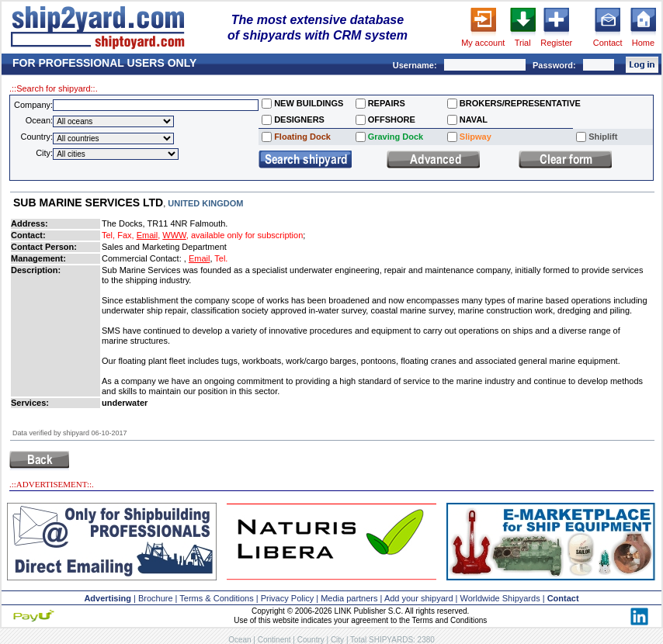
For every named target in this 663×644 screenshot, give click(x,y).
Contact (608, 43)
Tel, (108, 235)
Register (556, 43)
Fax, (125, 235)
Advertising (108, 598)
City (337, 640)
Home (643, 43)
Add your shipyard (419, 598)
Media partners (349, 598)
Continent (274, 640)
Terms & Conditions (216, 598)
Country (311, 640)
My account (483, 43)
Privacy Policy (287, 598)
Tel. (221, 258)
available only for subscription (247, 235)
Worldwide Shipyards (500, 598)
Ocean (240, 640)
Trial (523, 43)
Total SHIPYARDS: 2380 (392, 640)
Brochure (156, 598)
